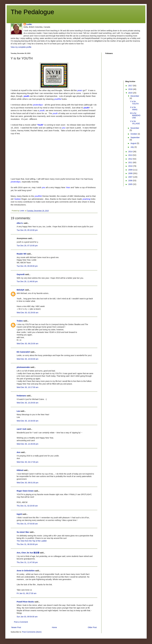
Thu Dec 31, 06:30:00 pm (27, 544)
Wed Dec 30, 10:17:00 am (27, 387)
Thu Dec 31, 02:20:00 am (27, 506)
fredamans (21, 396)
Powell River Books (25, 602)
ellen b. (20, 223)
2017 (131, 86)
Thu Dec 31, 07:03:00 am (27, 524)
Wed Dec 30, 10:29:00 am (27, 403)
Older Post (92, 627)
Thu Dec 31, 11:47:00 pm (27, 562)
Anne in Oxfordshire (26, 571)
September (135, 137)
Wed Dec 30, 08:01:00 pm (27, 483)
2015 (131, 93)
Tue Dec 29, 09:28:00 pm (27, 266)
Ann (18, 452)
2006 (131, 181)
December (135, 96)
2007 (131, 177)
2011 (131, 162)
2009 (131, 170)
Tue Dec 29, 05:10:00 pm (27, 230)
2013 (131, 155)
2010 (131, 166)
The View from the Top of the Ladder (32, 541)
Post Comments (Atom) (32, 632)
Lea (18, 411)
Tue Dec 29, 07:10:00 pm (27, 246)
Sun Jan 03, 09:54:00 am (27, 617)
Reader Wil (21, 254)
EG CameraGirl (23, 352)
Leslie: (29, 24)
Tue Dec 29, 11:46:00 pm (27, 281)
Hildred (20, 470)
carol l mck (22, 429)
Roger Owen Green (25, 491)
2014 (131, 152)
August (134, 143)
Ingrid (19, 514)
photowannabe (23, 367)
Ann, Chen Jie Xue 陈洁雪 (28, 553)
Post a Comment (21, 622)
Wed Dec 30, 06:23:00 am (27, 344)
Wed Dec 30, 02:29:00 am (27, 313)
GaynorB (21, 274)
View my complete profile (21, 47)
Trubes (20, 321)
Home (54, 627)
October (134, 134)
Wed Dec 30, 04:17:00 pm (27, 462)
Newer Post (16, 627)
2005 (131, 184)
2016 (131, 89)
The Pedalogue (32, 12)
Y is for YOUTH (134, 103)
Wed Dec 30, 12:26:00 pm (27, 444)
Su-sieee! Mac (23, 532)
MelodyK (21, 290)
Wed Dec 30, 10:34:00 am (27, 421)
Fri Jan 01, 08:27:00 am (27, 593)
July (132, 147)
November (135, 128)
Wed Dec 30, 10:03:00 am (27, 359)
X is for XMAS (134, 108)
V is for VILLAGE (135, 122)
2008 (131, 173)
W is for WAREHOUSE (135, 115)
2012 (131, 159)
